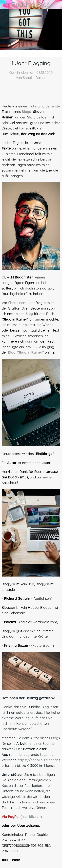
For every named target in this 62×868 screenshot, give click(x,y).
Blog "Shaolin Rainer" (26, 352)
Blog (29, 314)
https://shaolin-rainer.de (38, 760)
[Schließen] (5, 5)
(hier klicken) (31, 817)
